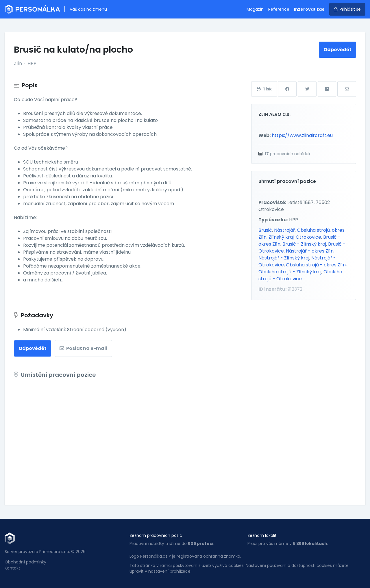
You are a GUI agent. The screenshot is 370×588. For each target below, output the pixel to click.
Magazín (255, 9)
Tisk (264, 89)
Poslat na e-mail (83, 348)
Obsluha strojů (313, 230)
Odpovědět (337, 50)
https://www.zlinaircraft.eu (302, 135)
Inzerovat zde (309, 9)
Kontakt (12, 568)
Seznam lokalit (262, 535)
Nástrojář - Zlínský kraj (284, 258)
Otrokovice (308, 237)
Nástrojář (284, 230)
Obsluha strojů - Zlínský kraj (290, 272)
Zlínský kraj (281, 237)
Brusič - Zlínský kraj (304, 244)
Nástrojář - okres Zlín (310, 251)
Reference (279, 9)
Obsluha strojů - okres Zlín (316, 265)
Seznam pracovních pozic (156, 535)
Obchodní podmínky (25, 562)
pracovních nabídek (288, 154)
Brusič (265, 230)
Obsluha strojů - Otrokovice (300, 275)
